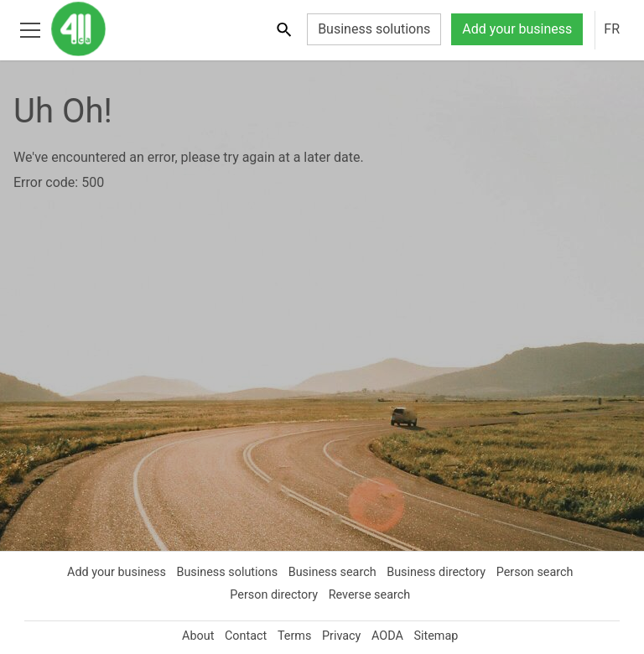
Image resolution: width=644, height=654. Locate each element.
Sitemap (442, 636)
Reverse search (371, 594)
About (192, 636)
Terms (294, 636)
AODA (390, 636)
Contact (243, 636)
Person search (540, 572)
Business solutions (365, 29)
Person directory (273, 594)
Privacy (342, 636)
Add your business (513, 29)
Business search (332, 572)
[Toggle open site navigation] (30, 29)
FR (611, 29)
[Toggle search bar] (273, 29)
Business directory (439, 572)
